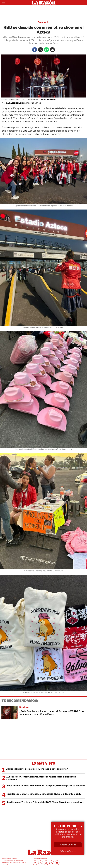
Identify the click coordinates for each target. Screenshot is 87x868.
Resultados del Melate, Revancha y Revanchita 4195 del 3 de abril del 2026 (44, 794)
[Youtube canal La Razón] (57, 863)
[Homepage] (44, 3)
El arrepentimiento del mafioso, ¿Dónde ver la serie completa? (37, 769)
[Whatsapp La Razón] (46, 50)
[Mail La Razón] (52, 50)
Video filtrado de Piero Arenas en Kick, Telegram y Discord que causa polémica (46, 786)
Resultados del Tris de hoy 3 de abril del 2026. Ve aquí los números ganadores (45, 802)
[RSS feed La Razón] (52, 863)
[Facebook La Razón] (35, 50)
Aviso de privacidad (68, 851)
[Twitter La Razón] (41, 50)
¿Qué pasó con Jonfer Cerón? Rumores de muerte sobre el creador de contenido (41, 778)
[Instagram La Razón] (46, 863)
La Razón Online (14, 103)
